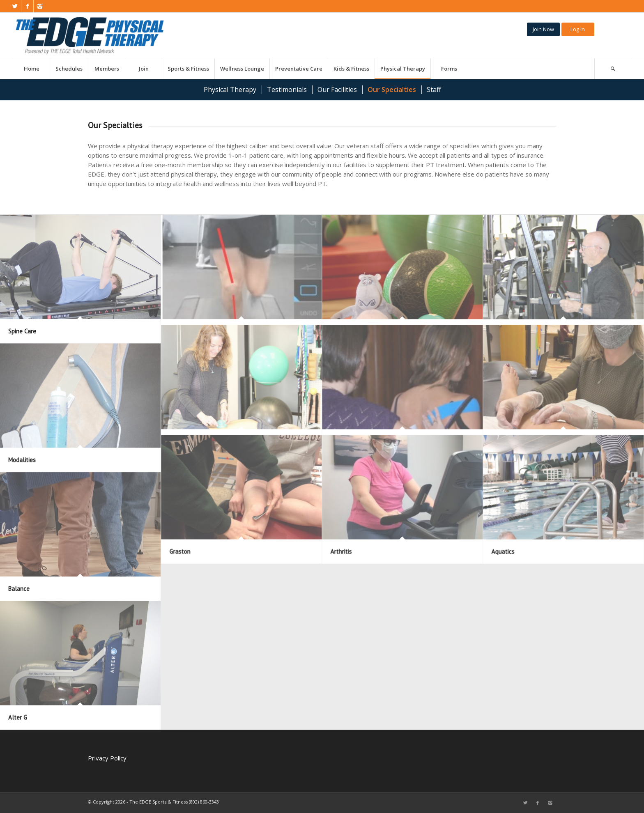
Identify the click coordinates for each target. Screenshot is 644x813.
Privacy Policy (107, 758)
